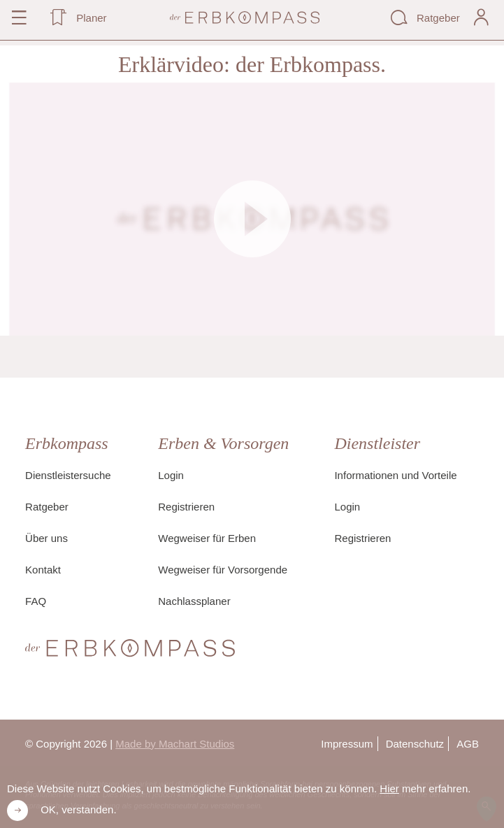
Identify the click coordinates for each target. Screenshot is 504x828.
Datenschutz (415, 744)
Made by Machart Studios (175, 744)
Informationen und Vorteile (395, 475)
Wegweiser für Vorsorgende (223, 570)
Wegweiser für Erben (207, 538)
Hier (389, 788)
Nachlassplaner (194, 601)
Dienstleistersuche (68, 475)
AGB (468, 744)
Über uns (46, 538)
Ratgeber (47, 507)
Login (171, 475)
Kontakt (43, 570)
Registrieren (186, 507)
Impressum (347, 744)
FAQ (36, 601)
